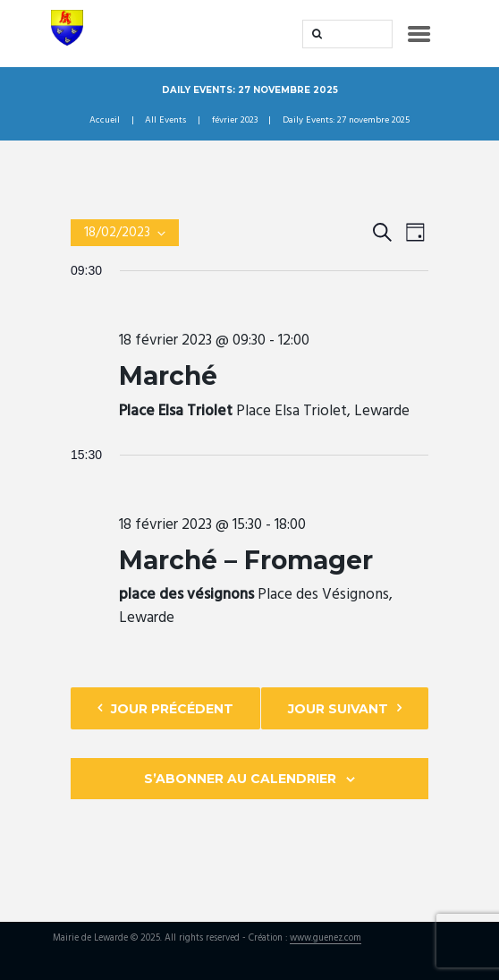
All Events (165, 121)
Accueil (105, 121)
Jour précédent (172, 709)
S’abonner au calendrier (240, 779)
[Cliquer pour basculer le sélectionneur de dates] (125, 233)
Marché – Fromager (246, 560)
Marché (168, 376)
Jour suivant (338, 709)
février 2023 (235, 121)
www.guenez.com (326, 939)
